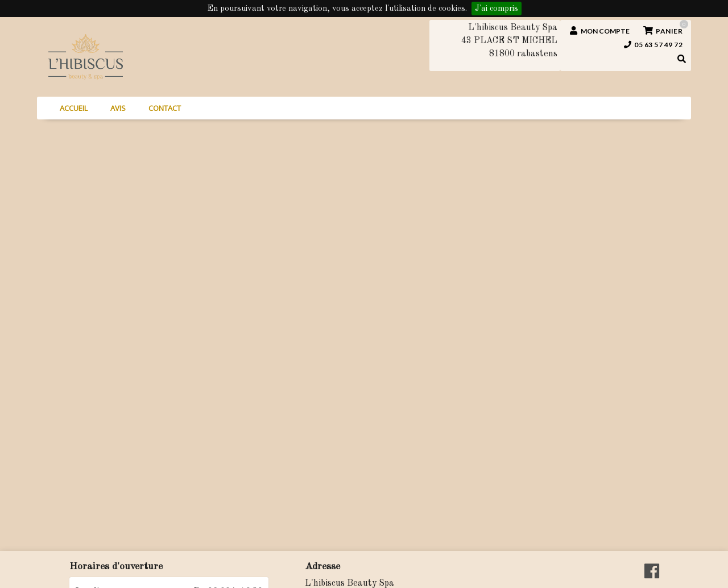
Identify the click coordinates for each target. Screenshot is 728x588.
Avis (118, 108)
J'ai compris (497, 9)
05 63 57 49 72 (653, 45)
